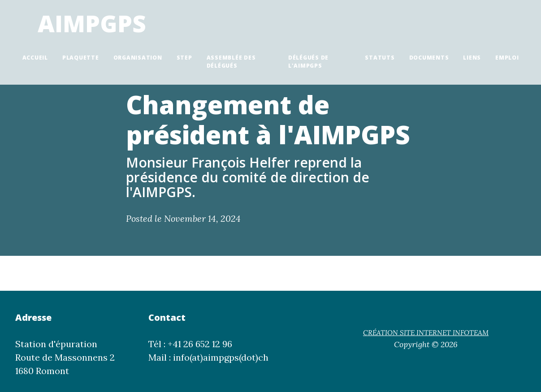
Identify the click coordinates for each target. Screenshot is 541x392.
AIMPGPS (92, 23)
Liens (472, 58)
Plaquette (81, 58)
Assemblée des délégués (231, 62)
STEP (184, 58)
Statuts (380, 58)
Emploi (507, 58)
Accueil (35, 58)
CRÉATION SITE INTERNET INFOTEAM (426, 333)
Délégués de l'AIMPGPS (308, 62)
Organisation (138, 58)
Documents (429, 58)
